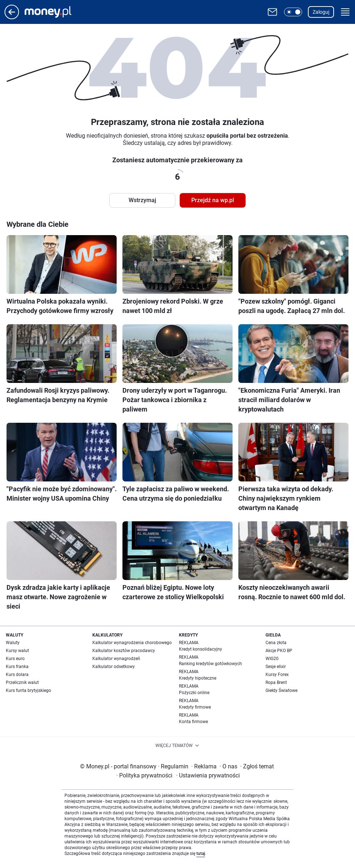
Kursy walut (17, 651)
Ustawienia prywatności (208, 775)
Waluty (13, 643)
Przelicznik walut (22, 683)
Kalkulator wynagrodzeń (116, 659)
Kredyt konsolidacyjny (201, 649)
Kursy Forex (277, 675)
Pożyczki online (194, 693)
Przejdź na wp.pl (213, 200)
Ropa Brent (276, 683)
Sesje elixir (276, 667)
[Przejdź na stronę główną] (12, 17)
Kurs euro (15, 659)
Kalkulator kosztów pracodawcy (124, 651)
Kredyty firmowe (195, 707)
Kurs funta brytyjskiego (28, 690)
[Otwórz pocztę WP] (272, 12)
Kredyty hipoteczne (198, 678)
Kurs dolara (17, 675)
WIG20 (272, 659)
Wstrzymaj (142, 200)
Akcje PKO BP (279, 651)
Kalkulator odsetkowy (114, 667)
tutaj (201, 854)
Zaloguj (321, 12)
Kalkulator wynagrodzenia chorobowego (132, 643)
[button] (293, 12)
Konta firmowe (193, 722)
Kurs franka (17, 667)
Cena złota (276, 643)
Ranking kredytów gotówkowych (210, 664)
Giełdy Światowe (281, 690)
